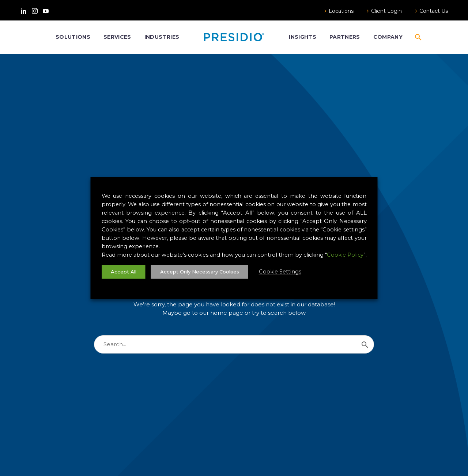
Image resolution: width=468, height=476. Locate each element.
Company (388, 37)
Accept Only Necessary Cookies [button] (200, 272)
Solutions (73, 37)
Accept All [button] (124, 272)
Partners (345, 37)
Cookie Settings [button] (280, 272)
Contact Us (434, 11)
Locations (341, 11)
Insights (303, 37)
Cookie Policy (345, 255)
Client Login (386, 11)
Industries (162, 37)
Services (117, 37)
